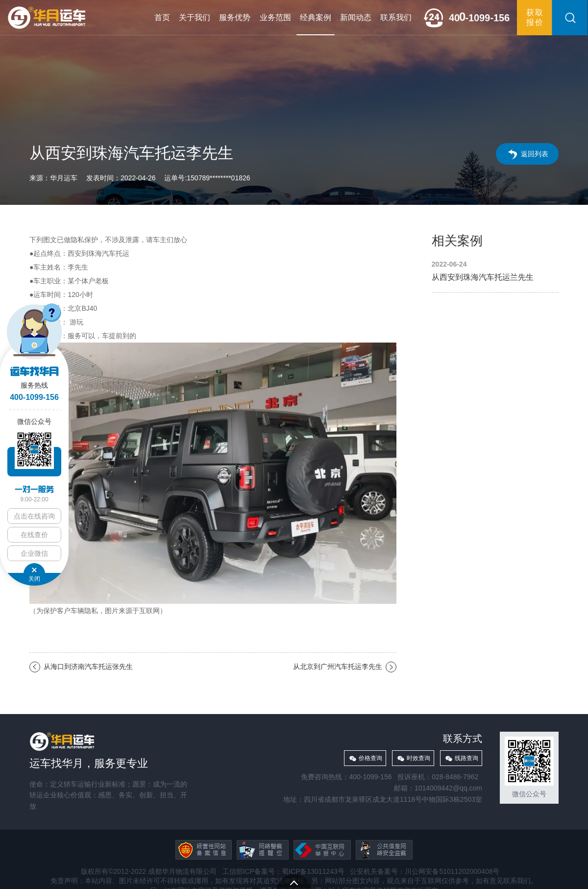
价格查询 (370, 758)
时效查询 (418, 758)
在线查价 (34, 535)
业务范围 (275, 17)
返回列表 (535, 154)
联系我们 (396, 17)
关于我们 (195, 17)
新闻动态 (356, 17)
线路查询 (466, 758)
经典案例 (316, 17)
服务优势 (235, 17)
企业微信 (34, 553)
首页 (162, 17)
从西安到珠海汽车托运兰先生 (495, 271)
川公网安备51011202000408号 (452, 871)
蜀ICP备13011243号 (313, 871)
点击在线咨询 (34, 516)
